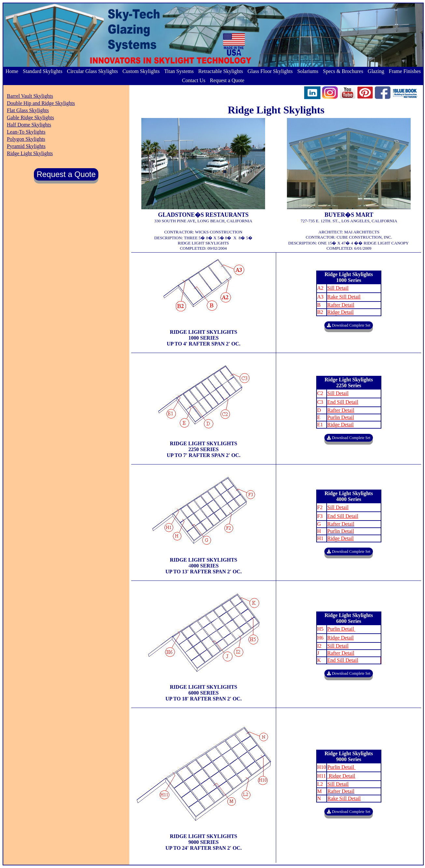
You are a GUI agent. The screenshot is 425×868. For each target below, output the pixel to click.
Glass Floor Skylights (270, 71)
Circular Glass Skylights (92, 71)
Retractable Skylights (221, 71)
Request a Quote (227, 80)
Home (12, 71)
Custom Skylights (141, 71)
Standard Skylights (42, 71)
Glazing (376, 71)
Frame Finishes (405, 71)
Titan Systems (179, 71)
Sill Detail (338, 507)
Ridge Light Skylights (30, 153)
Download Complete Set (349, 325)
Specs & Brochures (343, 71)
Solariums (308, 71)
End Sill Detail (343, 516)
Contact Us (194, 80)
